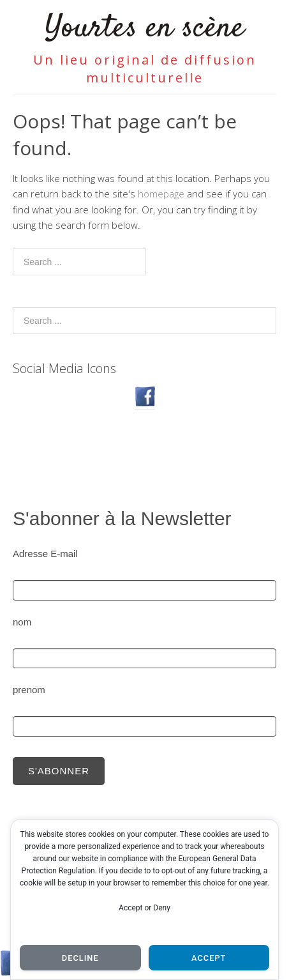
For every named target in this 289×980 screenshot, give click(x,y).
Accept (209, 958)
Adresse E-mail (45, 554)
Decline (80, 958)
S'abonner (59, 771)
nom (22, 622)
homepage (161, 194)
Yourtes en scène (144, 28)
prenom (29, 690)
